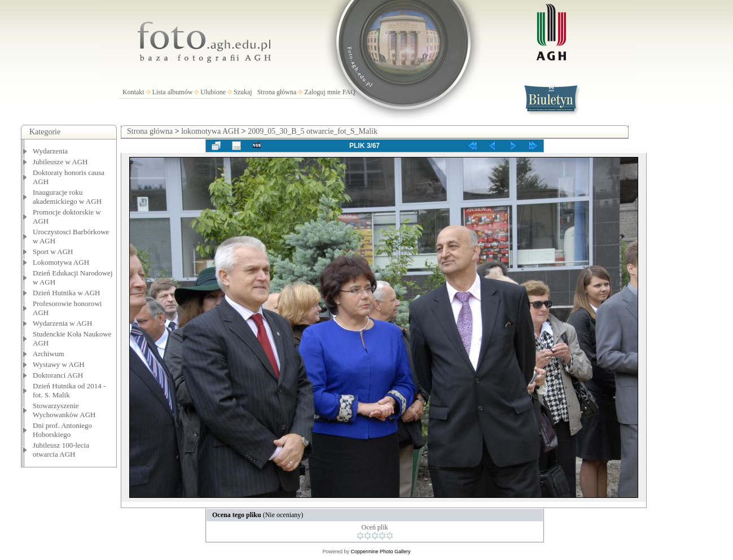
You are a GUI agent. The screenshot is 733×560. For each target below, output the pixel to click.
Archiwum (49, 354)
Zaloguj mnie (322, 92)
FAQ (349, 92)
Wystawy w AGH (59, 364)
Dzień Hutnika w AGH (67, 293)
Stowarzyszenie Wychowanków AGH (64, 410)
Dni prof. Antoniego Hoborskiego (62, 430)
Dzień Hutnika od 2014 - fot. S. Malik (69, 390)
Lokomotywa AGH (61, 262)
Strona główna (277, 92)
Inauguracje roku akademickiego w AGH (67, 197)
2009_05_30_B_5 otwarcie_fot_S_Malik (313, 131)
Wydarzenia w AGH (62, 323)
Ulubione (213, 92)
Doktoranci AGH (58, 375)
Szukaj (243, 92)
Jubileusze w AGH (60, 162)
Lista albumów (173, 92)
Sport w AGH (53, 251)
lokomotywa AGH (210, 131)
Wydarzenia (50, 151)
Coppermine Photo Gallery (380, 552)
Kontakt (133, 92)
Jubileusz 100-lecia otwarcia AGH (61, 450)
